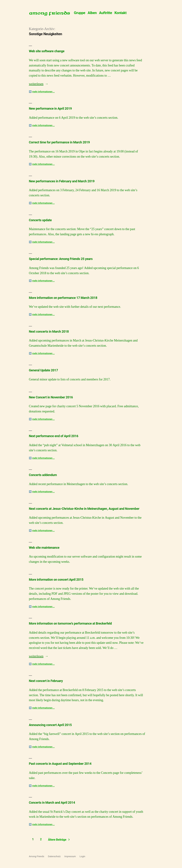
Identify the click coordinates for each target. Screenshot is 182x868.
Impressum (70, 856)
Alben (92, 13)
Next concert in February (46, 681)
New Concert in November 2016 (51, 397)
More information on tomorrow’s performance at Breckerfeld (70, 623)
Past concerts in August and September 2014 (60, 764)
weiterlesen (36, 84)
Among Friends (36, 856)
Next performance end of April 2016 (53, 436)
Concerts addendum (43, 475)
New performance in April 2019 (50, 108)
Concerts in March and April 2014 (52, 803)
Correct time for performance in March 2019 (59, 142)
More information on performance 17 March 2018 (63, 298)
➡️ (42, 92)
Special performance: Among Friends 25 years (61, 259)
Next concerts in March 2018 (49, 331)
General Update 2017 (43, 370)
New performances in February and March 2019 (62, 181)
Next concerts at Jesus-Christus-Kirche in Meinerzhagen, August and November (84, 509)
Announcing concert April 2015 (50, 725)
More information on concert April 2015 (56, 580)
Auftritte (106, 13)
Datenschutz (54, 856)
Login (82, 856)
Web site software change (47, 51)
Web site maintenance (44, 548)
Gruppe (80, 13)
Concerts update (40, 220)
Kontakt (121, 13)
